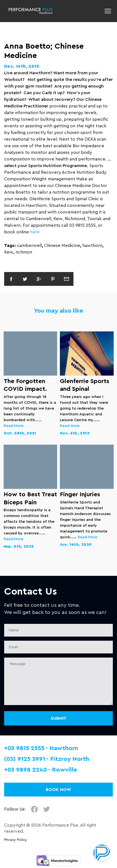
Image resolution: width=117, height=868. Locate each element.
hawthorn (92, 246)
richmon (24, 252)
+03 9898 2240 (26, 770)
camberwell (29, 246)
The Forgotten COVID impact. (25, 385)
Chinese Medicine (62, 246)
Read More (13, 426)
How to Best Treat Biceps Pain (30, 498)
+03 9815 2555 (24, 748)
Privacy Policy (16, 840)
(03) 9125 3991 (25, 759)
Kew (9, 252)
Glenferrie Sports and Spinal (85, 385)
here (35, 232)
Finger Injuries (80, 494)
